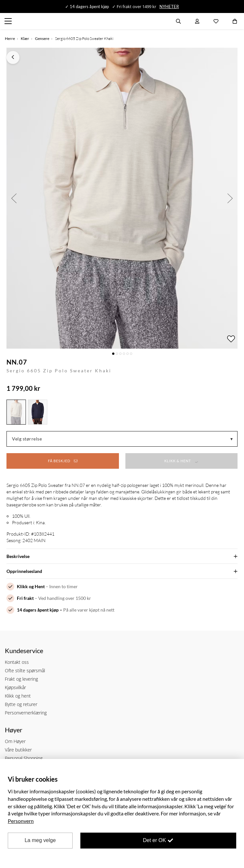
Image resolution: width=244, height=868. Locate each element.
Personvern (21, 821)
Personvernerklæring (26, 713)
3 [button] (120, 354)
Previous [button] (14, 198)
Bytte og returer (21, 704)
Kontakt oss (17, 662)
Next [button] (230, 198)
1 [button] (113, 354)
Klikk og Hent (31, 586)
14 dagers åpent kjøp (38, 610)
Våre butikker (18, 750)
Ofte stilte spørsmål (25, 670)
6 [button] (131, 354)
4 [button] (124, 354)
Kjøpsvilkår (15, 687)
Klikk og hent (18, 696)
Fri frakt (25, 598)
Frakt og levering (21, 679)
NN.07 (17, 362)
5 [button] (128, 354)
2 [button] (117, 354)
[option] (122, 198)
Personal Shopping (24, 758)
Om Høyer (15, 741)
